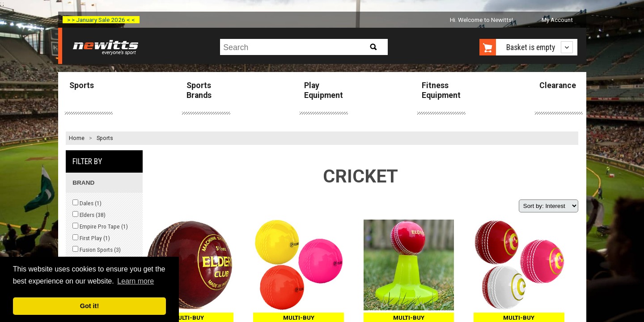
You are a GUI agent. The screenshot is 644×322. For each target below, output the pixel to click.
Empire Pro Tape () (100, 226)
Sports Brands (199, 90)
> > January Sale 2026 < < (101, 20)
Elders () (89, 215)
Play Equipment (324, 90)
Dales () (87, 203)
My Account (557, 20)
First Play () (91, 238)
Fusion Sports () (97, 250)
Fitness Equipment (441, 90)
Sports (82, 85)
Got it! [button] (89, 306)
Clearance (558, 85)
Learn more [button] (136, 281)
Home (77, 138)
